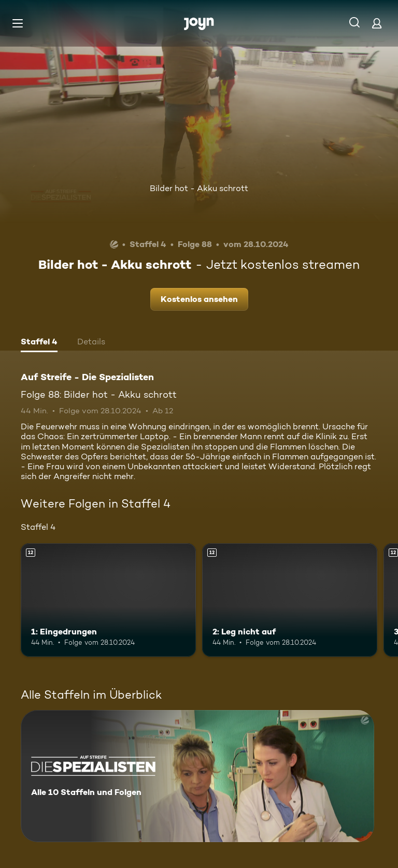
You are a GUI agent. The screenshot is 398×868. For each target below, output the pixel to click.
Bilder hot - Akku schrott (199, 188)
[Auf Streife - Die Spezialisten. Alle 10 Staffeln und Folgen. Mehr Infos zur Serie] (197, 776)
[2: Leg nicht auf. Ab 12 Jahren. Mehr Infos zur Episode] (290, 600)
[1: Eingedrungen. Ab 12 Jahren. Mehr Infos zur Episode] (108, 600)
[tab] (39, 343)
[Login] (377, 23)
